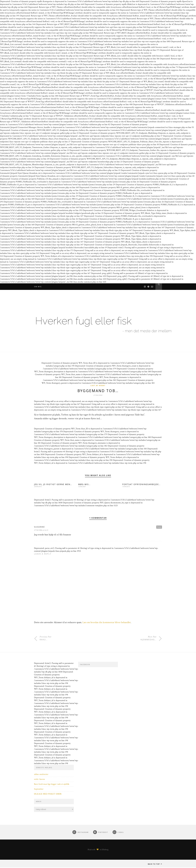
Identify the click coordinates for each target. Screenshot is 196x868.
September (39, 790)
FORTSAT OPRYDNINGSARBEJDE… (141, 485)
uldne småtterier (41, 775)
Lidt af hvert (98, 385)
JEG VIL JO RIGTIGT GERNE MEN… (53, 485)
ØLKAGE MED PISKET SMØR (48, 794)
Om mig (38, 287)
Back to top (155, 865)
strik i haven (39, 780)
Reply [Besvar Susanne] (159, 527)
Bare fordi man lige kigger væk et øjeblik (52, 785)
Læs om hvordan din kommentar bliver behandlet (107, 623)
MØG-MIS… (84, 485)
